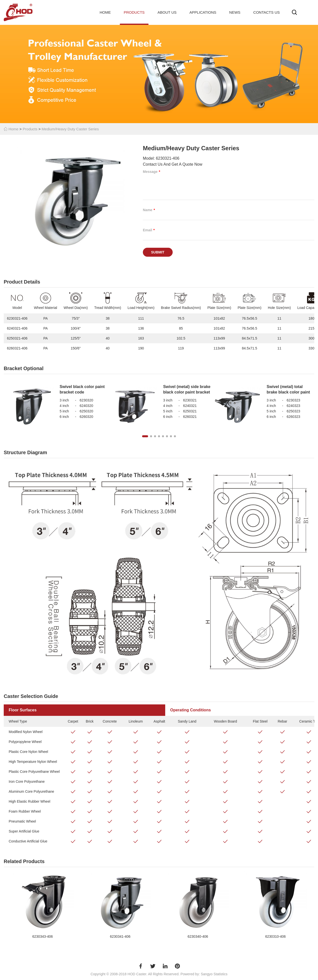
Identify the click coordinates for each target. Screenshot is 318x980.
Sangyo (207, 974)
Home (105, 12)
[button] (145, 436)
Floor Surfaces (23, 710)
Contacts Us (267, 12)
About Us (167, 12)
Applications (203, 12)
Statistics (221, 974)
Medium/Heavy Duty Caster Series (70, 129)
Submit (158, 252)
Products (134, 12)
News (235, 12)
